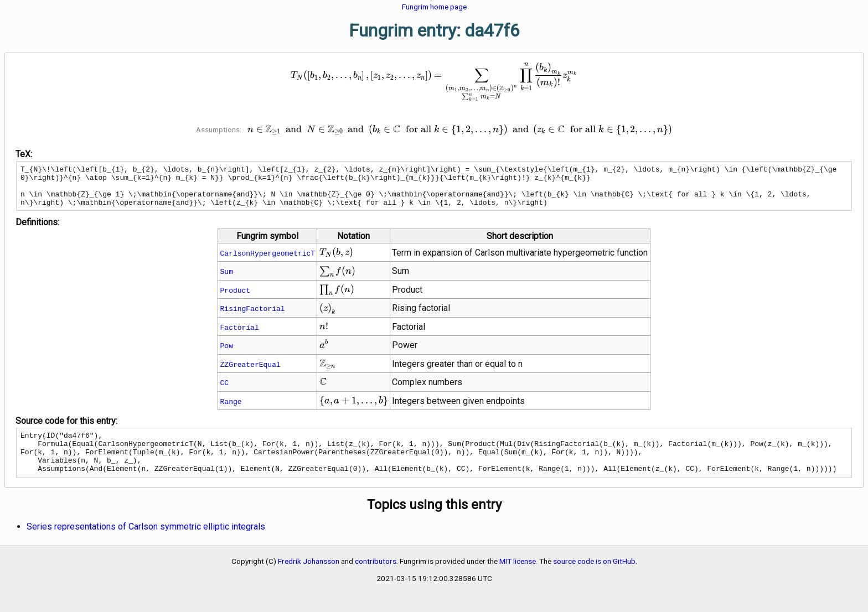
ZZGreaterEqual (250, 372)
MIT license (518, 578)
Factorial (240, 335)
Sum (227, 279)
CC (225, 391)
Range (231, 409)
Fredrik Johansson (309, 578)
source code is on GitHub (594, 578)
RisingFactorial (253, 317)
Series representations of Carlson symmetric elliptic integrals (146, 543)
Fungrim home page (434, 7)
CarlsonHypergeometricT (268, 261)
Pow (227, 354)
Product (236, 298)
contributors (376, 578)
